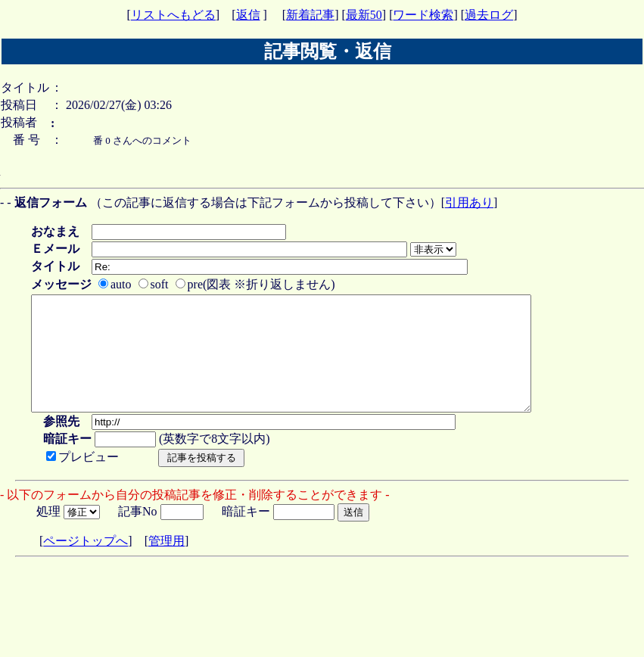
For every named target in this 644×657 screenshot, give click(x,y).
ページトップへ (86, 564)
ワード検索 (423, 15)
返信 (248, 15)
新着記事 (310, 15)
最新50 (364, 15)
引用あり (469, 202)
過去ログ (489, 15)
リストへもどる (173, 15)
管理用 (166, 564)
